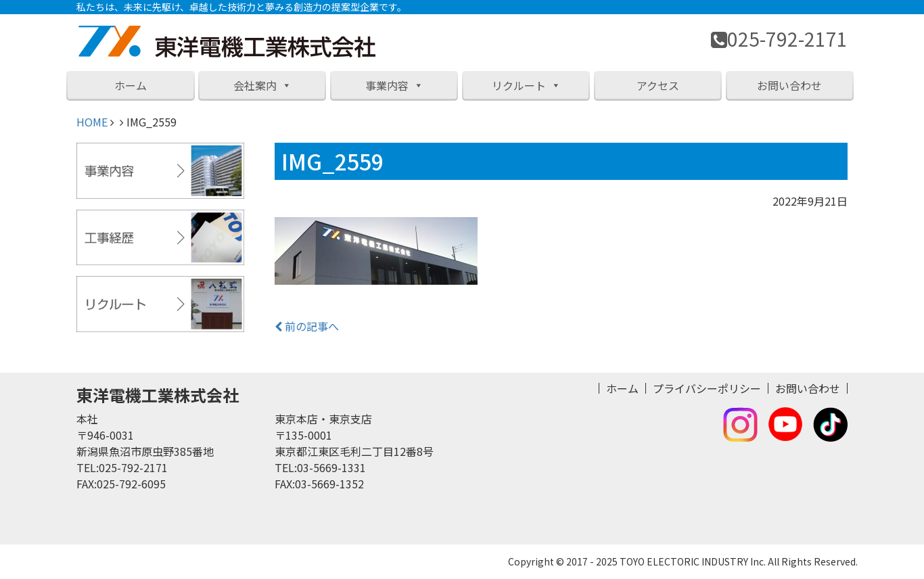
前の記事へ (307, 326)
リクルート (526, 85)
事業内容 (394, 85)
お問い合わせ (789, 85)
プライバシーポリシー (707, 388)
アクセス (658, 85)
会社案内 (262, 85)
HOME (92, 122)
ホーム (131, 85)
